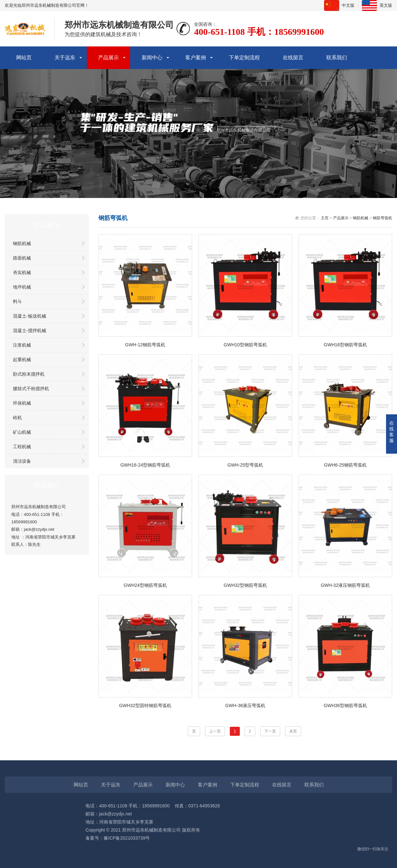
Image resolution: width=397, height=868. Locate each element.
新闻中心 (152, 58)
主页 (325, 218)
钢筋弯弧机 (382, 218)
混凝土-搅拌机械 (30, 330)
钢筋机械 (22, 243)
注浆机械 (22, 345)
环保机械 (22, 403)
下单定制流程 (244, 58)
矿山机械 (22, 432)
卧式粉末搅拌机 (29, 374)
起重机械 (22, 360)
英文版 (386, 5)
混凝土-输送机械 (30, 316)
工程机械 (22, 447)
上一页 (215, 731)
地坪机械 (22, 287)
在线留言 (293, 58)
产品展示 (108, 58)
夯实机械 (22, 272)
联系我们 (337, 58)
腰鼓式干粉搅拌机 (31, 389)
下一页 (270, 731)
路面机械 (22, 258)
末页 (293, 731)
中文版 (348, 5)
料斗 (17, 301)
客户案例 (196, 58)
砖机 (17, 418)
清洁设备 (22, 461)
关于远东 (65, 58)
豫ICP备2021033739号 (127, 838)
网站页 (24, 58)
